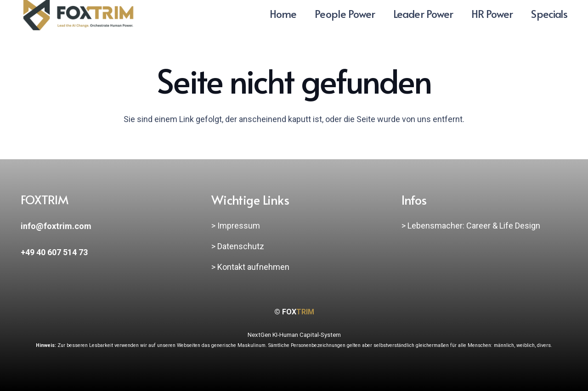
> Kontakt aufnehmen (250, 267)
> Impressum (236, 226)
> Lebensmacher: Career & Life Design (471, 226)
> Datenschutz (238, 246)
